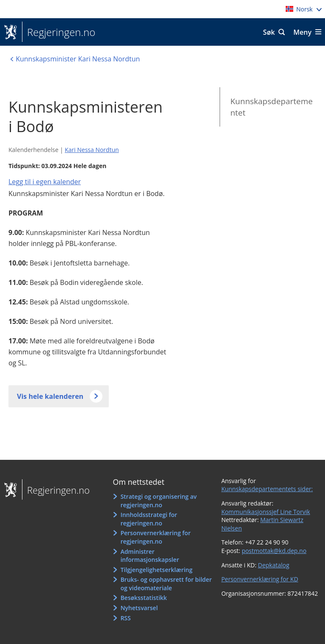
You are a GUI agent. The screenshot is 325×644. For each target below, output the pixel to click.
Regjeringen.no (59, 32)
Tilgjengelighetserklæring (157, 570)
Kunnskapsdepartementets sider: (267, 489)
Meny (302, 32)
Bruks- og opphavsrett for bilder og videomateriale (166, 584)
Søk (269, 32)
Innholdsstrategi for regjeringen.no (149, 519)
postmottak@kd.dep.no (274, 551)
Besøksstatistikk (144, 598)
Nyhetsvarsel (139, 608)
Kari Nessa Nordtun (92, 150)
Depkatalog (273, 565)
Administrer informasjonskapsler (150, 556)
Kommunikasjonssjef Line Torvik (266, 512)
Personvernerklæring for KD (260, 579)
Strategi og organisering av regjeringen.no (159, 501)
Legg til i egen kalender (45, 182)
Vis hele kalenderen (50, 396)
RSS (126, 618)
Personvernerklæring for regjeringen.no (156, 537)
